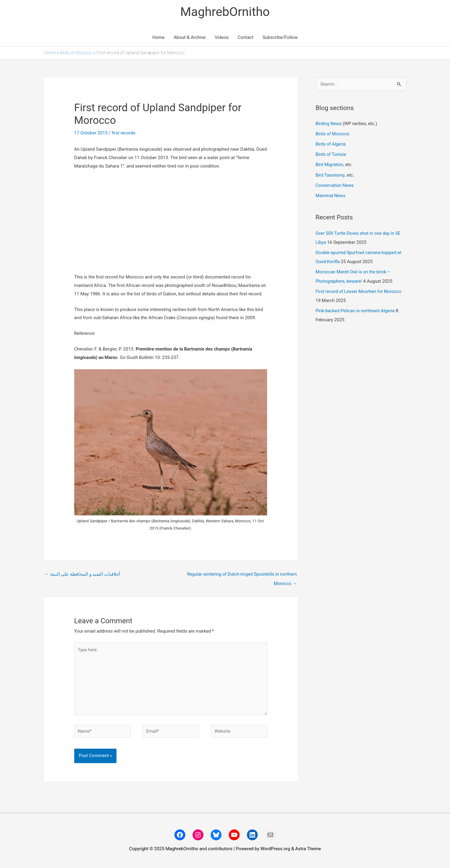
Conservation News (335, 185)
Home (158, 38)
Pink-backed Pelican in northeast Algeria (356, 310)
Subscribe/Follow (280, 38)
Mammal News (331, 195)
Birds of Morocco (77, 53)
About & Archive (190, 38)
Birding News (330, 124)
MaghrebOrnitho (225, 12)
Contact (245, 38)
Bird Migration (330, 165)
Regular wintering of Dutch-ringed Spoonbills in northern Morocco (241, 576)
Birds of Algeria (331, 144)
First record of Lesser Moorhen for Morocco (360, 291)
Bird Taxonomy (330, 175)
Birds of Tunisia (331, 155)
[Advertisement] (171, 222)
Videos (222, 38)
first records (124, 133)
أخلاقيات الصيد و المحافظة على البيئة (83, 575)
